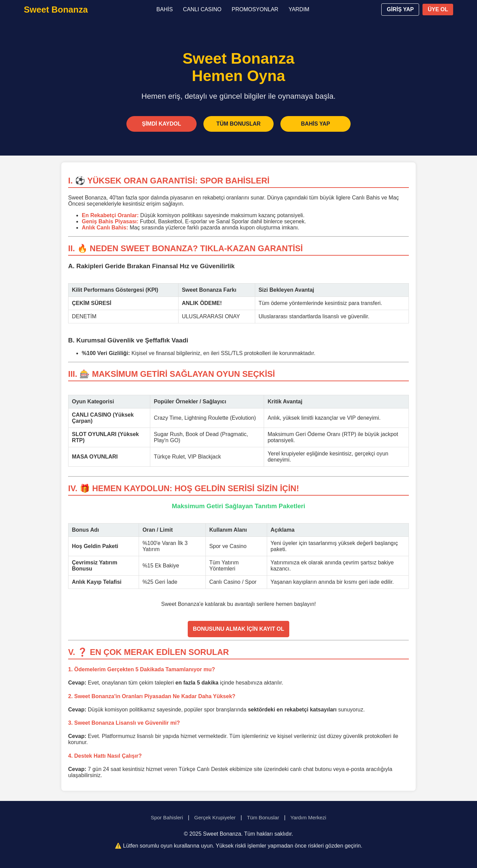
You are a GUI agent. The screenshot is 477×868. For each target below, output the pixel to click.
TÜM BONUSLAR (238, 124)
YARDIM (299, 9)
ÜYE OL (438, 9)
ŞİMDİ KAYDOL (162, 124)
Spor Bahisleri (167, 817)
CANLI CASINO (202, 9)
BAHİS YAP (315, 124)
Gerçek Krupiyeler (215, 817)
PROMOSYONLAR (255, 9)
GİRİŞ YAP (400, 9)
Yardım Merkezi (308, 817)
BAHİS (165, 9)
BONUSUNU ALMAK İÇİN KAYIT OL (238, 629)
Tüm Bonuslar (263, 817)
